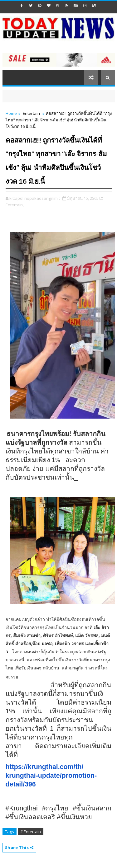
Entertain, (15, 205)
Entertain (31, 113)
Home (11, 113)
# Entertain (31, 832)
